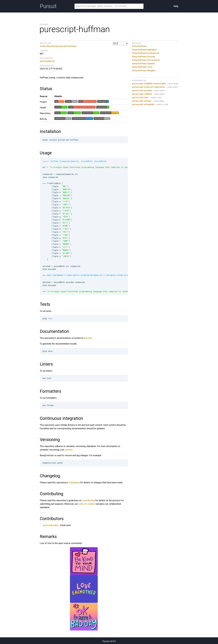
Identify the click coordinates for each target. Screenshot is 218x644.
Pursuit (48, 6)
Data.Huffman (139, 46)
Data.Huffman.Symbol (143, 64)
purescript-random (142, 94)
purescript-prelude (142, 91)
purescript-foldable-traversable (149, 84)
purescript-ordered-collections (149, 87)
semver (69, 450)
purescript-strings (142, 101)
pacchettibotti (47, 61)
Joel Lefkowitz (50, 525)
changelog (74, 483)
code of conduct (87, 504)
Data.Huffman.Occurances (146, 60)
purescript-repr (140, 97)
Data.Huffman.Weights (144, 70)
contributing (88, 500)
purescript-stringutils (143, 104)
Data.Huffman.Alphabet (144, 50)
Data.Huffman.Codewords (146, 53)
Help (176, 6)
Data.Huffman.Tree (142, 67)
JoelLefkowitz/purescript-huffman (58, 46)
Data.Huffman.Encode (144, 57)
